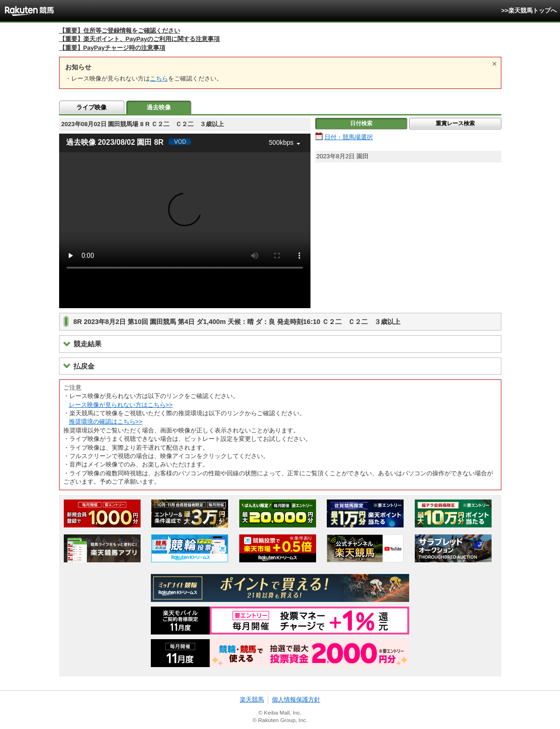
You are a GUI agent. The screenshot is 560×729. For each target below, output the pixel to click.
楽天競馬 (252, 699)
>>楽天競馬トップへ (529, 10)
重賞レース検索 (455, 123)
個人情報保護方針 (296, 699)
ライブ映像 (91, 107)
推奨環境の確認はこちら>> (106, 422)
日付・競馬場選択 (349, 137)
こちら (159, 78)
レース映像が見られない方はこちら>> (121, 405)
